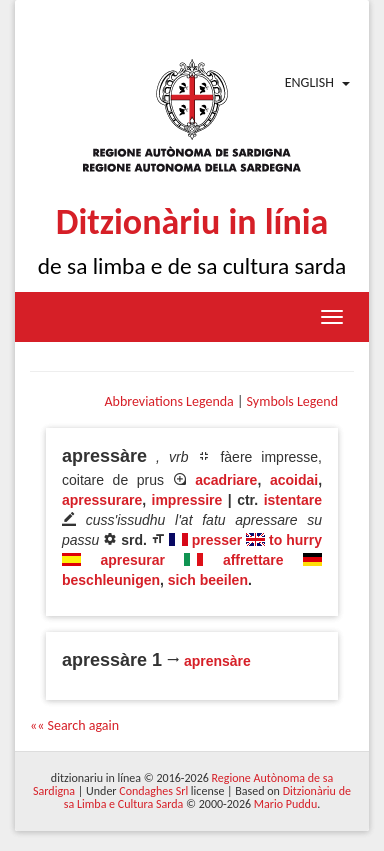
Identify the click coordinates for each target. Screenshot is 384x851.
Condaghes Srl (153, 791)
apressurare (102, 500)
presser (217, 540)
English (309, 82)
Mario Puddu (285, 804)
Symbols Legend (292, 401)
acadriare (226, 480)
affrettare (253, 560)
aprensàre (217, 661)
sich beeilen (208, 580)
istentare (293, 500)
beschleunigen (111, 580)
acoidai (294, 480)
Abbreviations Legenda (168, 401)
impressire (187, 500)
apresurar (132, 560)
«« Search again (74, 725)
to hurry (295, 540)
